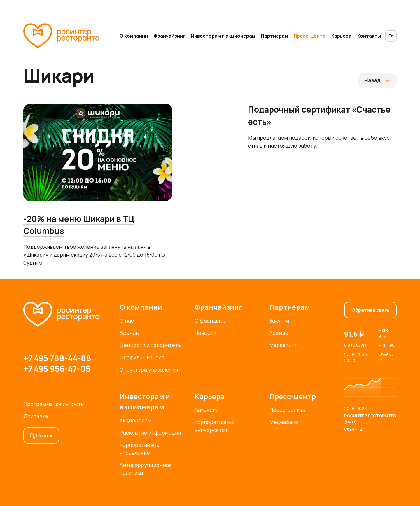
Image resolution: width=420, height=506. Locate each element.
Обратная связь (371, 310)
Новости (205, 333)
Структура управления (149, 370)
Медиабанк (283, 422)
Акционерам (135, 420)
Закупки (279, 321)
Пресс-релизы (287, 410)
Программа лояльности (54, 404)
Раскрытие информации (150, 433)
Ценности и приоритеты (150, 345)
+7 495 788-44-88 (57, 358)
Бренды (129, 333)
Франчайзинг (169, 36)
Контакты (369, 36)
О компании (134, 36)
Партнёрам (274, 36)
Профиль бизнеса (142, 357)
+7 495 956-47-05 (57, 369)
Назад (377, 80)
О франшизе (210, 321)
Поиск (41, 435)
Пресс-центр (310, 36)
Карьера (341, 36)
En (391, 36)
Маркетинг (283, 345)
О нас (127, 321)
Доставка (36, 416)
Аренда (279, 333)
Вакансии (206, 410)
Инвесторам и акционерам (223, 36)
